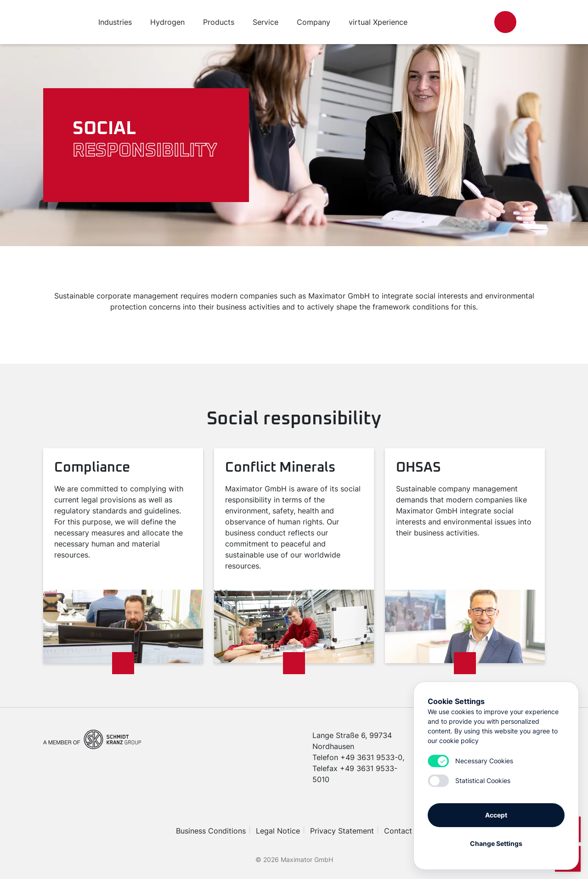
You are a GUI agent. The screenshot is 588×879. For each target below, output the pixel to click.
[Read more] (123, 663)
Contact (398, 831)
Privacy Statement (342, 831)
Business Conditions (211, 831)
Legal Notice (278, 831)
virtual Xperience (378, 22)
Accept (496, 815)
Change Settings (496, 843)
